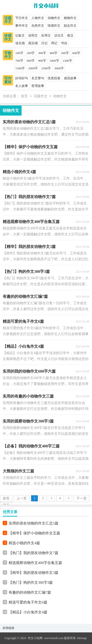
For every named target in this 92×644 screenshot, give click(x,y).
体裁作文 (8, 37)
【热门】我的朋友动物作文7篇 (33, 553)
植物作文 (70, 18)
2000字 (33, 68)
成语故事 (70, 78)
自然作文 (38, 26)
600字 (76, 53)
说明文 (33, 35)
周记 (54, 43)
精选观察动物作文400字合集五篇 (35, 563)
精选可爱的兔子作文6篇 (28, 602)
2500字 (46, 68)
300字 (42, 53)
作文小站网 (35, 638)
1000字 (54, 61)
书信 (64, 43)
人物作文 (38, 18)
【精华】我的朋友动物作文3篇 (33, 573)
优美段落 (54, 78)
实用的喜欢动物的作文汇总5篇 (33, 523)
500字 (65, 53)
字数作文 (8, 55)
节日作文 (22, 18)
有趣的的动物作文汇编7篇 (30, 592)
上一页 (22, 498)
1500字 (20, 68)
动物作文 (54, 18)
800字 (31, 61)
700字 (19, 61)
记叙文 (20, 35)
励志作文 (70, 26)
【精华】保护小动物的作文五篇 (34, 533)
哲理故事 (38, 86)
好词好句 (22, 78)
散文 (70, 35)
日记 (44, 43)
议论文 (59, 35)
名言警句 (38, 78)
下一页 (81, 498)
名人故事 (22, 86)
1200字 (67, 61)
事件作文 (22, 26)
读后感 (20, 43)
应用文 (46, 35)
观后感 (33, 43)
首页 (24, 96)
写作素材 (8, 80)
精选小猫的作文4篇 (24, 543)
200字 (31, 53)
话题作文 (8, 20)
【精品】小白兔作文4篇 (28, 612)
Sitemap (82, 638)
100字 (19, 53)
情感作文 (54, 26)
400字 (54, 53)
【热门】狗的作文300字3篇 (31, 583)
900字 (42, 61)
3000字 (59, 68)
